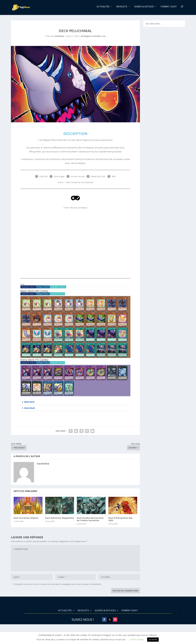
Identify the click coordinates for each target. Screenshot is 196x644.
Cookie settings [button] (137, 639)
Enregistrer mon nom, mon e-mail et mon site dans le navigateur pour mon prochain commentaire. (58, 586)
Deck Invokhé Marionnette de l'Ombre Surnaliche (90, 521)
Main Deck (29, 404)
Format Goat (169, 9)
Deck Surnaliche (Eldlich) (26, 520)
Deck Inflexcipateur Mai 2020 (120, 521)
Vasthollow (59, 38)
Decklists (122, 9)
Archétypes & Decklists (91, 38)
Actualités (103, 9)
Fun (104, 38)
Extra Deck (30, 410)
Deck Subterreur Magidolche (60, 520)
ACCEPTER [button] (153, 640)
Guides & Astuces (144, 9)
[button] (75, 404)
